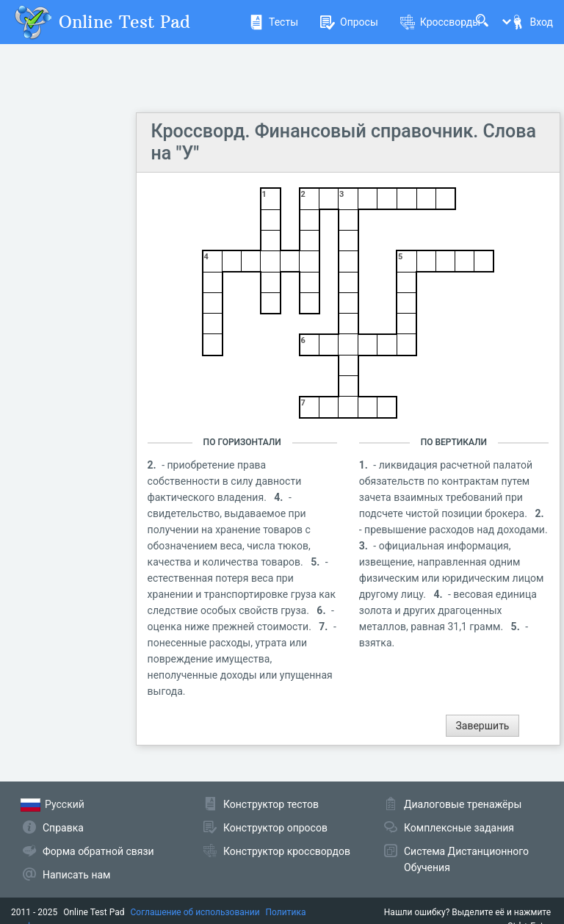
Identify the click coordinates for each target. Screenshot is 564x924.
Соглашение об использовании (195, 912)
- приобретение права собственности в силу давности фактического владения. (225, 481)
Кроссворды (440, 22)
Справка (63, 828)
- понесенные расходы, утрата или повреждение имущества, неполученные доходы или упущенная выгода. (242, 659)
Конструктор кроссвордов (287, 851)
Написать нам (76, 875)
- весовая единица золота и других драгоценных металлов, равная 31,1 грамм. (448, 610)
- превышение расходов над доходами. (453, 530)
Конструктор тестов (271, 804)
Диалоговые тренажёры (463, 804)
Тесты (274, 22)
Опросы (349, 22)
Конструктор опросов (275, 828)
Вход (532, 22)
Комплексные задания (459, 828)
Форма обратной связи (98, 851)
